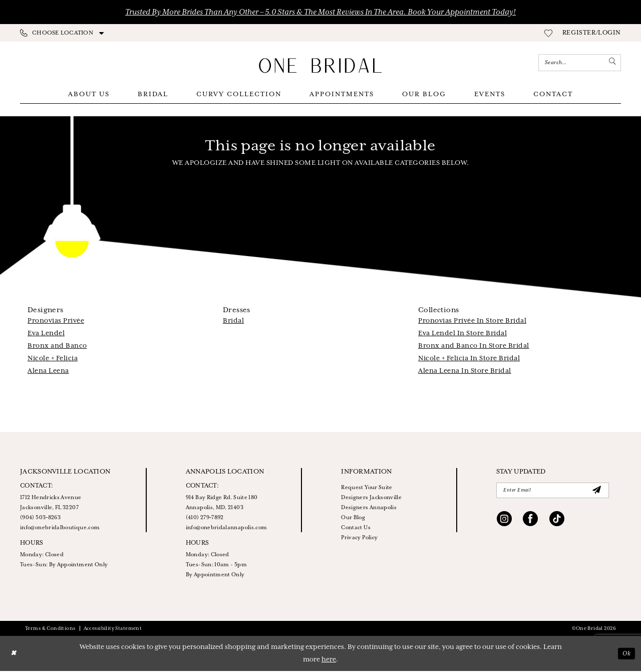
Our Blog (353, 519)
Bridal (233, 322)
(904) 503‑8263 (40, 519)
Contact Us (356, 529)
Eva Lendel (46, 334)
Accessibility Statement (113, 630)
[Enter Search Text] (580, 63)
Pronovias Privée (56, 322)
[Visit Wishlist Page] (548, 33)
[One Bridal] (320, 65)
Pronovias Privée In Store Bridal (472, 322)
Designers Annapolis (369, 509)
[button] (592, 33)
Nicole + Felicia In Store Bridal (469, 360)
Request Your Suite (367, 489)
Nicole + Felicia (53, 360)
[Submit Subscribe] (596, 492)
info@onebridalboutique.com (60, 529)
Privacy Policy (359, 539)
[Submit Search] (611, 63)
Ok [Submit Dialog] (625, 654)
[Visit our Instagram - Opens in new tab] (504, 523)
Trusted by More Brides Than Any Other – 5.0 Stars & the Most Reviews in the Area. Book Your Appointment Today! (320, 12)
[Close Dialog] (15, 655)
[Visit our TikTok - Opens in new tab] (557, 523)
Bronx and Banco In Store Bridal (474, 347)
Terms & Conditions (50, 630)
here (329, 661)
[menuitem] (62, 33)
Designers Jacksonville (371, 499)
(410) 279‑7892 (205, 519)
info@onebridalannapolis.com (227, 529)
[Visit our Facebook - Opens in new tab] (530, 523)
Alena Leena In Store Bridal (465, 372)
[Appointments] (64, 63)
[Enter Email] (553, 492)
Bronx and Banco (57, 347)
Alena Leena (48, 372)
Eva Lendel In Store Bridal (462, 334)
